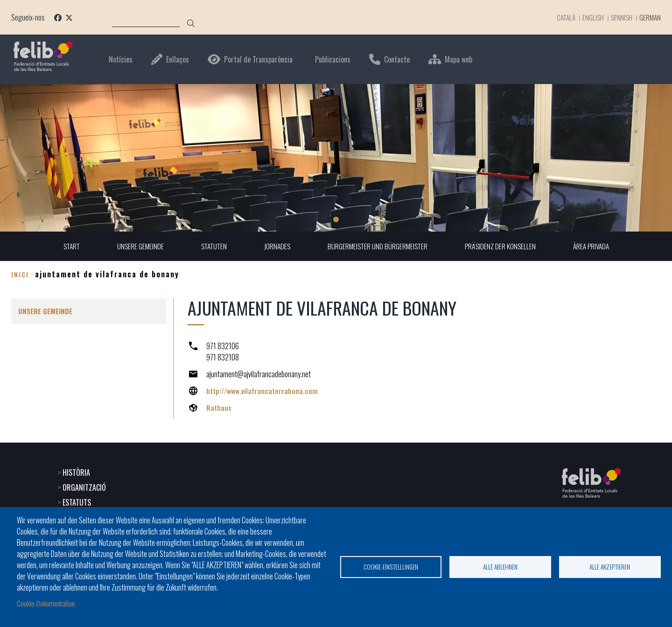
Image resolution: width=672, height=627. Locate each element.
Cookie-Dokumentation (47, 603)
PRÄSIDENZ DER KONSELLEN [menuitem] (503, 247)
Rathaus (219, 408)
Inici (20, 274)
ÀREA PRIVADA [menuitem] (596, 247)
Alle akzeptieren (610, 566)
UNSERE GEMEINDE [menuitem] (136, 247)
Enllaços (178, 60)
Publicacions (333, 60)
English (588, 17)
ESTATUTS (77, 501)
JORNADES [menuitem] (276, 247)
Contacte (397, 60)
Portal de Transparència (258, 60)
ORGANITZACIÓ (84, 486)
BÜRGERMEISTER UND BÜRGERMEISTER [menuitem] (378, 247)
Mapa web (458, 60)
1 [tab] (336, 219)
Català (560, 17)
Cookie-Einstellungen (391, 566)
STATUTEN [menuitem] (211, 247)
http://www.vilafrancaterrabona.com (263, 391)
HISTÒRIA (76, 472)
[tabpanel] (336, 158)
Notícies (121, 60)
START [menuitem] (66, 247)
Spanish (618, 17)
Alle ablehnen (500, 566)
